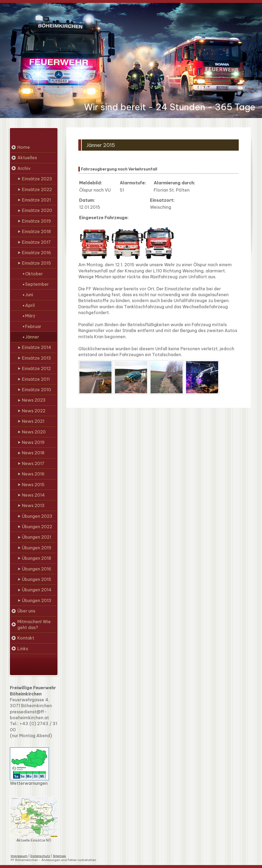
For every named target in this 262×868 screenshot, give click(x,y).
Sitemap (59, 856)
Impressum (19, 856)
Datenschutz (40, 856)
